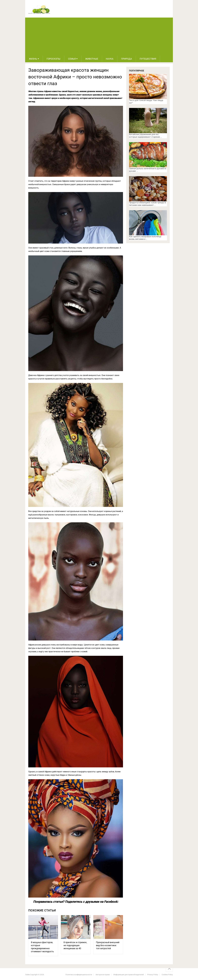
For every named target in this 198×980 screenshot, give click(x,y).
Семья (72, 59)
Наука (110, 59)
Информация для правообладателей (129, 975)
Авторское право (103, 975)
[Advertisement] (99, 36)
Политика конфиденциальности (79, 975)
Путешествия (148, 59)
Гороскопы (53, 59)
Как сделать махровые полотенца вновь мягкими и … (145, 238)
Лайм (27, 975)
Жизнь (33, 59)
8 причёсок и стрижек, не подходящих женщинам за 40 (75, 945)
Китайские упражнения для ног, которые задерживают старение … (145, 136)
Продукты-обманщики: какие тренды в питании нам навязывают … (147, 204)
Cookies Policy (167, 975)
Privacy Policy (153, 975)
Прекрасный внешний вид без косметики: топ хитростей (108, 945)
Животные (92, 59)
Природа (127, 59)
